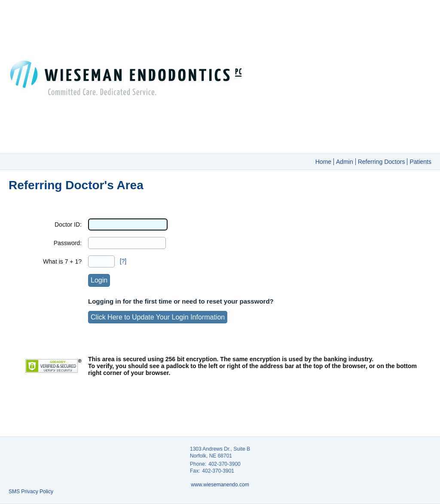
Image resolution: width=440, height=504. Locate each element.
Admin (345, 162)
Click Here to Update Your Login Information (158, 317)
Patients (420, 162)
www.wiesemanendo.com (220, 485)
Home (323, 162)
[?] (123, 261)
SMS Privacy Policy (31, 492)
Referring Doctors (382, 162)
